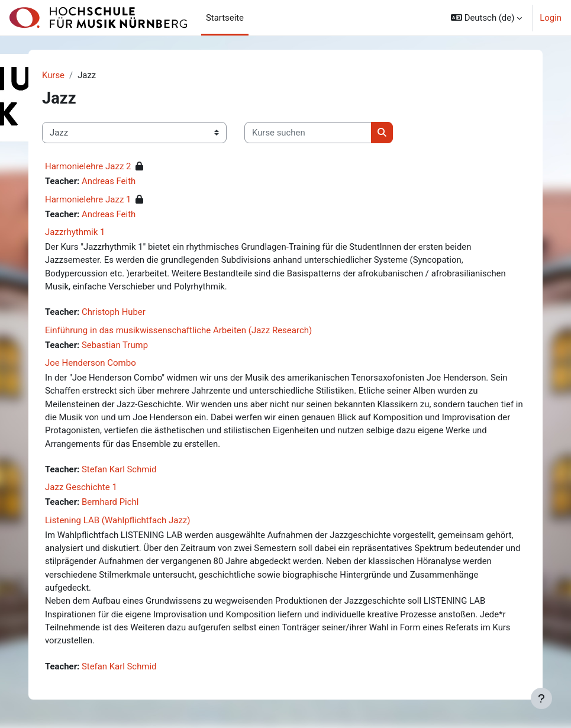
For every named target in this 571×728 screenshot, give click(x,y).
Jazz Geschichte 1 (81, 487)
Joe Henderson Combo (91, 363)
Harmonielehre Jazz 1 (88, 199)
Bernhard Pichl (110, 502)
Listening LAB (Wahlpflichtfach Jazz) (118, 520)
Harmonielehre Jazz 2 (88, 166)
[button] (486, 18)
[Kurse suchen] (308, 133)
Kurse (53, 75)
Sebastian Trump (115, 345)
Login (551, 18)
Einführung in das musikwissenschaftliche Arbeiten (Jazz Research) (178, 330)
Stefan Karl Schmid (119, 469)
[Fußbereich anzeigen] (541, 698)
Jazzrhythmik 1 (75, 232)
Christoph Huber (114, 312)
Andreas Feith (109, 181)
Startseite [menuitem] (225, 18)
